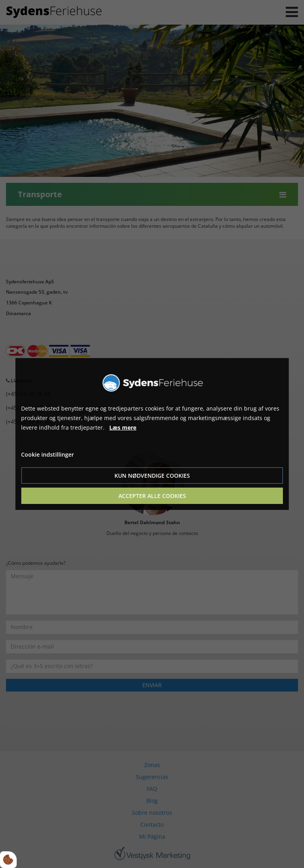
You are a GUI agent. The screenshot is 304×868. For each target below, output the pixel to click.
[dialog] (152, 434)
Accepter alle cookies (152, 496)
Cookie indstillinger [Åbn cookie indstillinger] (47, 454)
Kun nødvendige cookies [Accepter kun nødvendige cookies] (152, 476)
